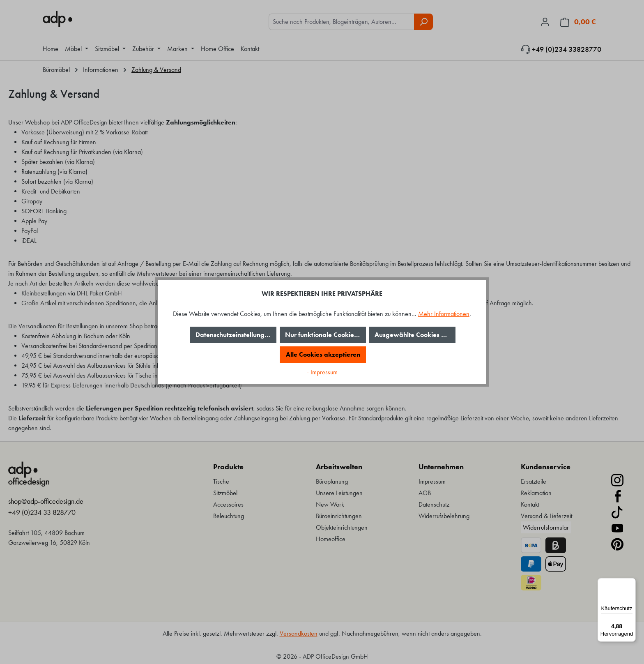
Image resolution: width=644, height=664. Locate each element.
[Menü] (631, 583)
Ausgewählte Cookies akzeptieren (415, 335)
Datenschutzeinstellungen (234, 335)
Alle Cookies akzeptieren (323, 354)
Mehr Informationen (444, 314)
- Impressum (322, 372)
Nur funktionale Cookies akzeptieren (325, 335)
